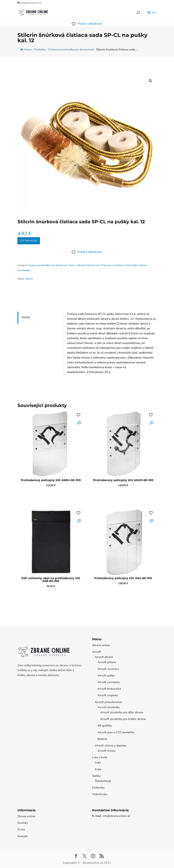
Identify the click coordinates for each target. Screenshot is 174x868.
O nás (21, 830)
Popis (26, 318)
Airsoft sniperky (108, 695)
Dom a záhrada (77, 265)
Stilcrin (29, 279)
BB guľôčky (105, 726)
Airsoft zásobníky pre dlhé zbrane (122, 712)
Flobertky (98, 788)
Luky (98, 763)
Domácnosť (93, 265)
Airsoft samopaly (109, 682)
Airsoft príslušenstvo (108, 702)
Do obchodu (29, 241)
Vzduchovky (100, 794)
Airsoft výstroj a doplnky (111, 746)
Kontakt (23, 836)
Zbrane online (101, 645)
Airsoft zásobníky (109, 707)
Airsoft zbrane (104, 657)
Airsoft (97, 652)
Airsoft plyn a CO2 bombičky (116, 732)
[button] (150, 81)
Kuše (98, 769)
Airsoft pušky (106, 676)
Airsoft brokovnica (109, 689)
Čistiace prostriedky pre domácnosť (48, 265)
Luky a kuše (100, 757)
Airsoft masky (107, 751)
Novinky (23, 823)
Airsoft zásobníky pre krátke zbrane (123, 719)
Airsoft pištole (107, 662)
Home (26, 50)
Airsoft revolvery (108, 669)
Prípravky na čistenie (112, 265)
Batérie (102, 739)
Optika (96, 776)
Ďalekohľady (103, 781)
